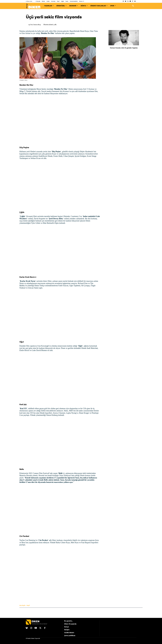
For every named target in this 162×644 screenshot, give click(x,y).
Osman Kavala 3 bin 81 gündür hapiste (124, 48)
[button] (133, 6)
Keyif (28, 605)
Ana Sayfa (22, 605)
